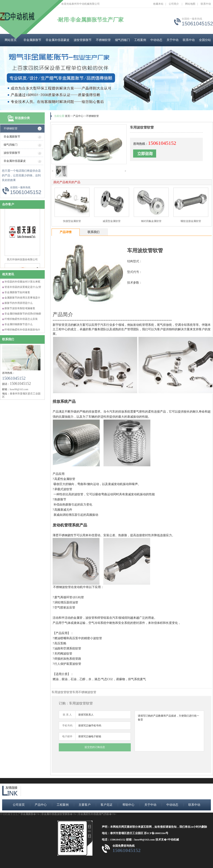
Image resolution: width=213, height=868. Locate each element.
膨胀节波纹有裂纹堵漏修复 (20, 308)
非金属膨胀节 (32, 40)
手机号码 (67, 726)
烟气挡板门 (122, 40)
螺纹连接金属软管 (191, 221)
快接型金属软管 (72, 221)
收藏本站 (158, 4)
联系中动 (206, 4)
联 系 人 (67, 715)
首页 (68, 116)
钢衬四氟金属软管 (151, 221)
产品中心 (78, 116)
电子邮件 (67, 736)
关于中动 (173, 40)
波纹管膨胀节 (83, 40)
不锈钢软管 (103, 40)
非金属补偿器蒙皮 (58, 40)
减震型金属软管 (112, 221)
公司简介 (174, 4)
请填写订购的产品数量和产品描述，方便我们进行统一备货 (169, 731)
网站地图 (190, 4)
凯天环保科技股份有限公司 (22, 262)
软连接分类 (22, 118)
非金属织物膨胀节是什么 (19, 324)
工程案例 (140, 40)
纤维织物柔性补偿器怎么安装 (21, 319)
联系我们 (8, 339)
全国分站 (205, 40)
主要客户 (85, 805)
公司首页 (19, 805)
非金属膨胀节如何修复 (17, 292)
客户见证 (106, 805)
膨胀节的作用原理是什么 (19, 303)
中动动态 (156, 40)
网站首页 (11, 40)
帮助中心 (128, 805)
